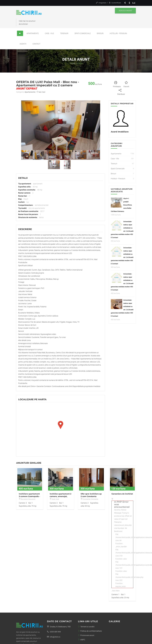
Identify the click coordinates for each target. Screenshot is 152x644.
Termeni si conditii (86, 627)
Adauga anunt (125, 11)
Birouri (100, 33)
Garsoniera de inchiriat (122, 494)
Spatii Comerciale (83, 33)
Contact (36, 44)
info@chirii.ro (54, 637)
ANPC (82, 640)
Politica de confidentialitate (90, 631)
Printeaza (117, 84)
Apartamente (33, 33)
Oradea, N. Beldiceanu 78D (59, 627)
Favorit (126, 84)
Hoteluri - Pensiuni (118, 33)
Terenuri (64, 33)
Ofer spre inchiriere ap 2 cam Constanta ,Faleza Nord (91, 496)
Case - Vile (49, 33)
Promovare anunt (86, 635)
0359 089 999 (54, 632)
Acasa (73, 63)
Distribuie (121, 92)
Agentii (23, 44)
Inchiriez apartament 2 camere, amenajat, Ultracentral (60, 496)
